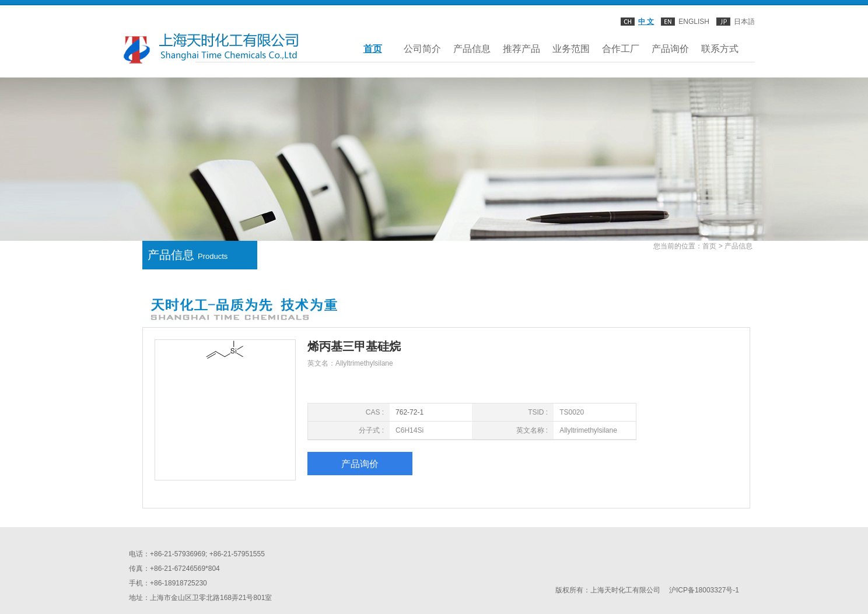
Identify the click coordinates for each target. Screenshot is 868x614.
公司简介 (422, 49)
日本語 (744, 22)
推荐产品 (521, 49)
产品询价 (670, 49)
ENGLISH (694, 22)
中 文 (646, 22)
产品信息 (472, 49)
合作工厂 (621, 49)
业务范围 (571, 49)
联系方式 (720, 49)
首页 (373, 49)
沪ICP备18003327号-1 (704, 590)
